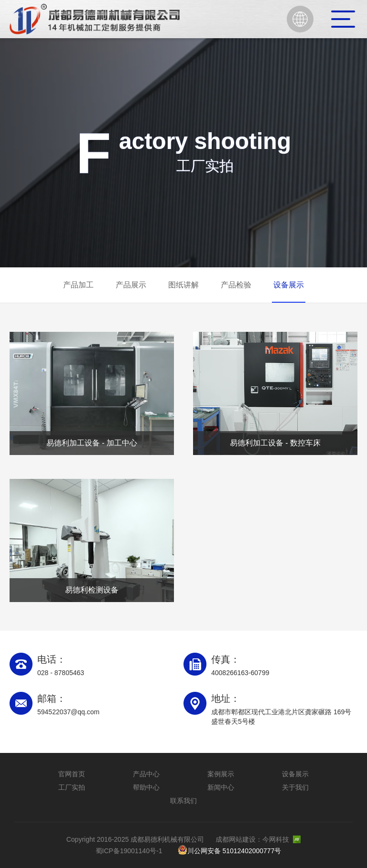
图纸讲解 (183, 285)
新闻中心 (221, 787)
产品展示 (131, 285)
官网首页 (72, 774)
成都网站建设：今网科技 (258, 839)
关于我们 (295, 787)
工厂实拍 (72, 787)
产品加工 (78, 285)
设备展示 (289, 285)
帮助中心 (146, 787)
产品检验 (236, 285)
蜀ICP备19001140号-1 (129, 851)
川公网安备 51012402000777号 (230, 850)
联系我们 (183, 801)
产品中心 (146, 774)
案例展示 (221, 774)
